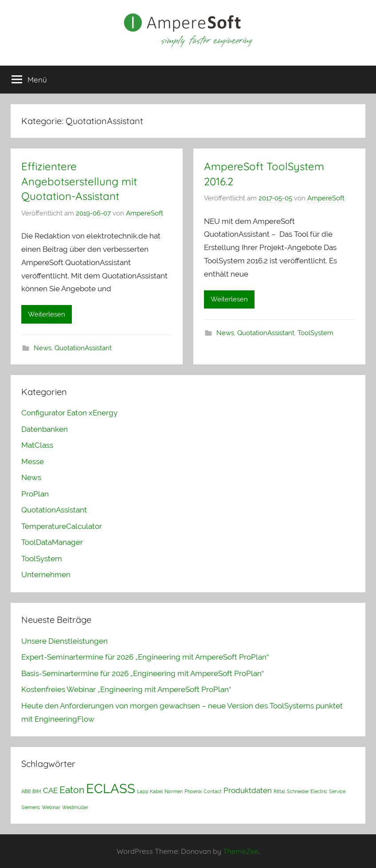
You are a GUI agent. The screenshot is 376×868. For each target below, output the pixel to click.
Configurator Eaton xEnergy (69, 413)
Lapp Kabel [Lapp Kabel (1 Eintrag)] (150, 791)
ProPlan (35, 494)
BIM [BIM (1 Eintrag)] (37, 791)
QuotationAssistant (83, 348)
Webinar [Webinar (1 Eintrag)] (51, 807)
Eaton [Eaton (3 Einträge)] (72, 790)
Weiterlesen (47, 314)
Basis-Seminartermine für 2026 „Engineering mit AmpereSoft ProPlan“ (143, 673)
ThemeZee (241, 851)
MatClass (37, 445)
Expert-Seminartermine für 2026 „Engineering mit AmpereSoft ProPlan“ (145, 657)
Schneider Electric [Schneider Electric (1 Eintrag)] (307, 791)
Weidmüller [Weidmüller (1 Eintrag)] (75, 807)
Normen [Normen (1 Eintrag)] (174, 791)
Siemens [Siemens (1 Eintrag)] (31, 807)
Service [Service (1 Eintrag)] (337, 791)
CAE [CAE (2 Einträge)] (50, 790)
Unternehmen (46, 575)
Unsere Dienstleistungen (65, 641)
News (43, 348)
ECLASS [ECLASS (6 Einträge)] (111, 788)
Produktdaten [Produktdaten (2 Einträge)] (248, 790)
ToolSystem (315, 333)
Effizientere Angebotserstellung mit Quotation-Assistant (79, 181)
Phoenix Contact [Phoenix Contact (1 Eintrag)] (203, 791)
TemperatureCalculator (62, 526)
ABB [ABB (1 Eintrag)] (26, 791)
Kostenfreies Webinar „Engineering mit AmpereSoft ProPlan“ (126, 689)
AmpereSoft (145, 213)
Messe (33, 461)
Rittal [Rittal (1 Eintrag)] (279, 791)
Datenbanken (45, 429)
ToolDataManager (52, 542)
